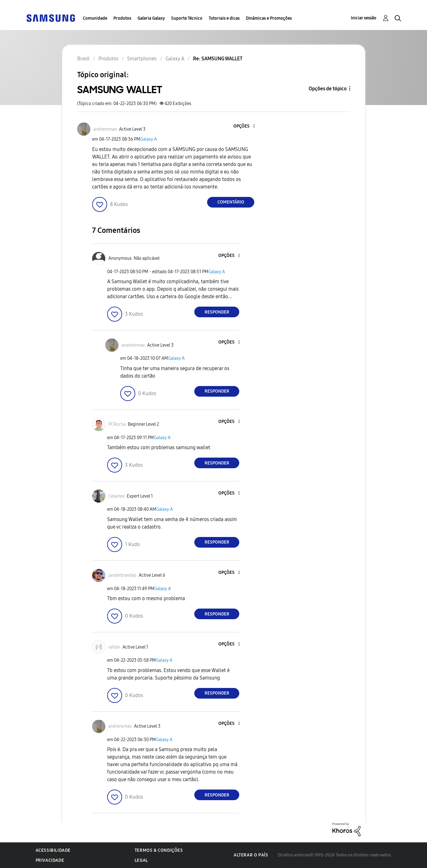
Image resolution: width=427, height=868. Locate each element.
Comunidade (95, 18)
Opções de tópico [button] (328, 89)
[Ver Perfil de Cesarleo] (117, 496)
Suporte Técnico (187, 18)
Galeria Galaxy (151, 18)
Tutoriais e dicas (224, 18)
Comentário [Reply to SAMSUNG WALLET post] (231, 202)
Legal (141, 860)
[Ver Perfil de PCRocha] (117, 424)
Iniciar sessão (364, 18)
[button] (244, 126)
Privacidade (50, 860)
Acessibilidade (53, 850)
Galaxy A (149, 139)
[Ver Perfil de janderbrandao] (122, 575)
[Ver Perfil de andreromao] (105, 129)
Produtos (122, 18)
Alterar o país (251, 855)
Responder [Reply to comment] (217, 312)
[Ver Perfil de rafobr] (114, 647)
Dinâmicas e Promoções (269, 18)
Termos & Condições (159, 850)
